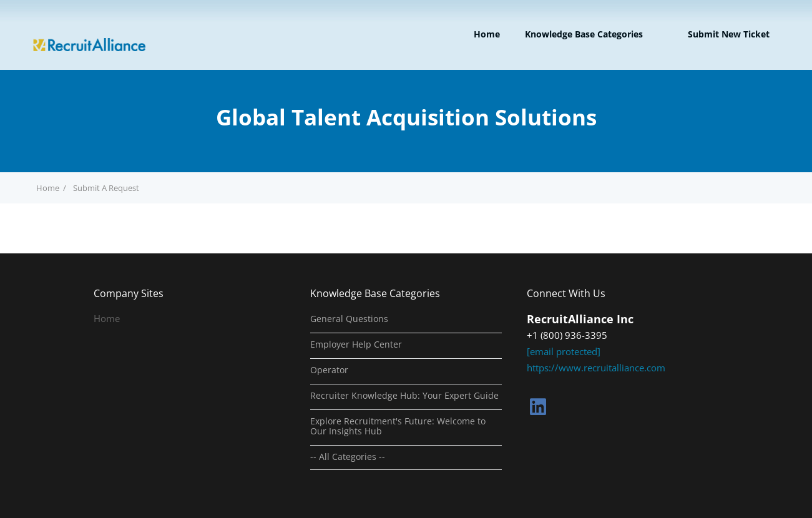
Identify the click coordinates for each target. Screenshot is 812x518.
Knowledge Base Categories (584, 34)
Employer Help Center (356, 345)
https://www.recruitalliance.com (596, 368)
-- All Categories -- (348, 457)
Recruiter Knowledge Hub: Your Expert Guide (404, 396)
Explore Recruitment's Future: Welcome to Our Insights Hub (398, 426)
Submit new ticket (729, 34)
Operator (329, 370)
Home (487, 34)
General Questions (349, 319)
